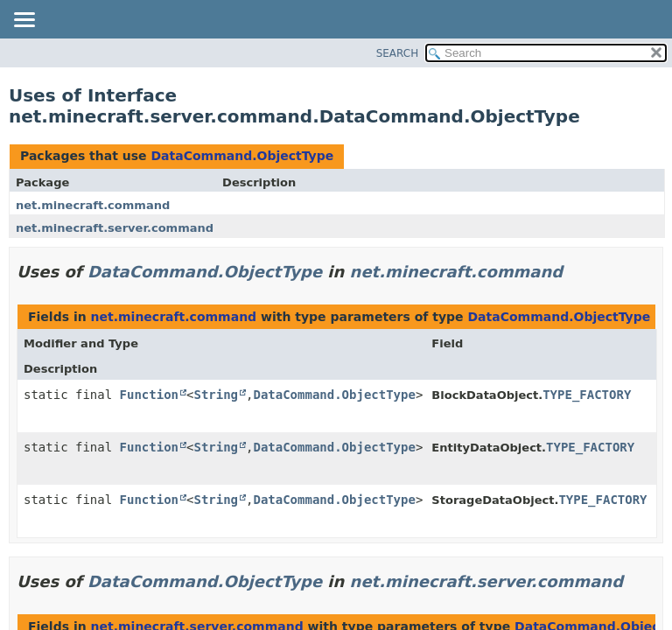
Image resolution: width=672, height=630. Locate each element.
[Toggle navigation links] (24, 21)
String (216, 395)
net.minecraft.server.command (115, 228)
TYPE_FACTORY (587, 395)
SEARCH (398, 53)
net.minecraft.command (93, 205)
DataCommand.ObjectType (242, 156)
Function (149, 395)
